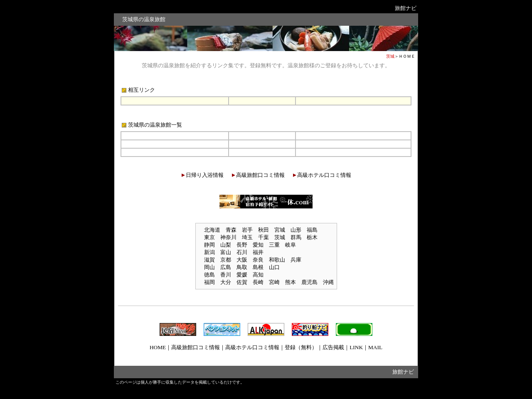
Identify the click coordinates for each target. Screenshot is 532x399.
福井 (258, 252)
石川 (242, 252)
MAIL (375, 347)
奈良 (258, 260)
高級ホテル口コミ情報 (324, 175)
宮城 (280, 230)
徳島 (209, 275)
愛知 (258, 245)
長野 (242, 245)
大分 (226, 282)
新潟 (209, 252)
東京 (209, 237)
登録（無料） (301, 347)
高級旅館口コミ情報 (260, 175)
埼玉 (247, 237)
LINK (356, 347)
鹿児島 (309, 282)
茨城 (280, 237)
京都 (226, 260)
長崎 (258, 282)
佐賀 (242, 282)
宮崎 (274, 282)
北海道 (212, 230)
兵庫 (296, 260)
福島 (312, 230)
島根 (258, 267)
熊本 (291, 282)
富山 (226, 252)
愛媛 (242, 275)
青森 (231, 230)
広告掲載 (333, 347)
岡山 (209, 267)
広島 (226, 267)
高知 (258, 275)
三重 (274, 245)
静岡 (209, 245)
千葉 (264, 237)
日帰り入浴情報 (205, 175)
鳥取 (242, 267)
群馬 (296, 237)
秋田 (264, 230)
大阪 (242, 260)
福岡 (209, 282)
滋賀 (209, 260)
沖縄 (328, 282)
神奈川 (228, 237)
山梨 (226, 245)
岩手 (247, 230)
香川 (226, 275)
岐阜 (291, 245)
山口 (274, 267)
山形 (296, 230)
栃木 (312, 237)
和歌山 (277, 260)
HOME (158, 347)
